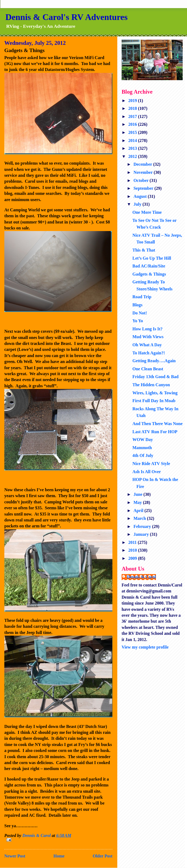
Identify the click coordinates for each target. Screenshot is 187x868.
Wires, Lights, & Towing (155, 393)
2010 (133, 550)
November (144, 172)
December (143, 164)
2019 (133, 101)
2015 (133, 132)
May (138, 502)
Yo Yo (138, 321)
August (141, 196)
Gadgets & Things (149, 274)
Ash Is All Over (147, 472)
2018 (133, 108)
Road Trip (142, 297)
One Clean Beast (148, 369)
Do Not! (140, 313)
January (142, 534)
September (144, 188)
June (138, 494)
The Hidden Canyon (151, 385)
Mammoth (142, 448)
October (142, 180)
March (140, 518)
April (139, 511)
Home (59, 856)
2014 (133, 140)
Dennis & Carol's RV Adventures (66, 17)
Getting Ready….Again (154, 361)
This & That (144, 250)
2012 (133, 156)
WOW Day (143, 440)
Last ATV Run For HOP (155, 432)
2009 (133, 558)
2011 (133, 542)
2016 (133, 124)
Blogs (137, 305)
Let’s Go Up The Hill (152, 258)
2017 (133, 116)
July (138, 204)
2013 (133, 148)
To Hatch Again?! (149, 353)
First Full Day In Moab (154, 401)
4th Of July (143, 455)
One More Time (147, 212)
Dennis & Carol (141, 577)
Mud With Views (148, 337)
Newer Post (15, 856)
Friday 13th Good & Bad (156, 377)
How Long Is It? (148, 329)
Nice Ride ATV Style (151, 464)
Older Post (103, 856)
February (143, 526)
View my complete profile (145, 647)
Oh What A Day (147, 345)
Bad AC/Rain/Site (149, 266)
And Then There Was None (158, 424)
